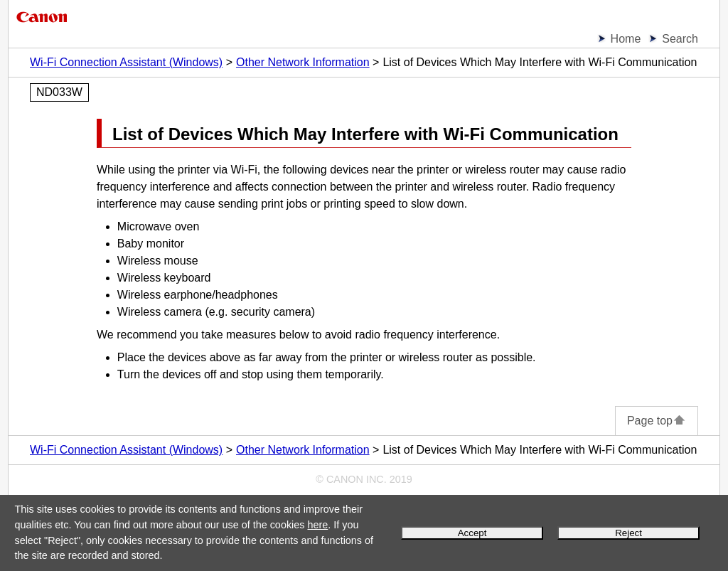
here (317, 525)
